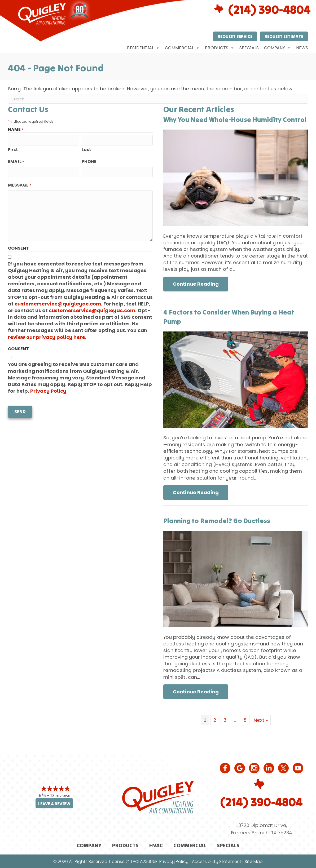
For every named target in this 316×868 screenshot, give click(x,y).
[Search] (158, 99)
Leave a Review (54, 804)
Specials (249, 48)
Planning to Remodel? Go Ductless (217, 521)
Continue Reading (196, 284)
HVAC (156, 845)
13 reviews (60, 796)
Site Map (254, 862)
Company (277, 48)
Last (86, 150)
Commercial (182, 48)
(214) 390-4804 (262, 802)
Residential (143, 48)
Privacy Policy (48, 391)
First (13, 150)
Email (16, 162)
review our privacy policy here (47, 337)
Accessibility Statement (217, 862)
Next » (261, 720)
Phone (89, 162)
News (302, 48)
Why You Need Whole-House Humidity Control (235, 119)
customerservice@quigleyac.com (58, 304)
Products (220, 48)
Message (20, 185)
